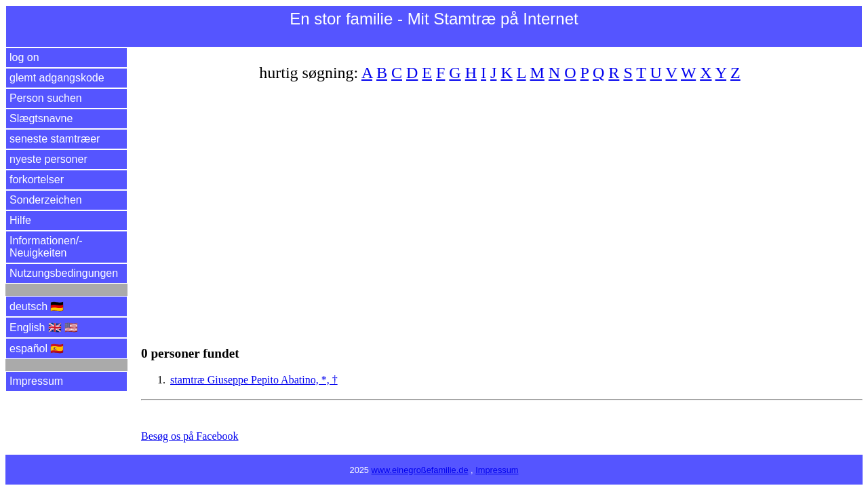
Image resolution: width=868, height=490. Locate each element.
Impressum (36, 381)
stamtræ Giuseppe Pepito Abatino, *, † (254, 380)
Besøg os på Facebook (190, 436)
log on (24, 57)
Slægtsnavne (41, 118)
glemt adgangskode (57, 78)
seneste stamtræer (55, 139)
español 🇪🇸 (37, 348)
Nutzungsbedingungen (64, 273)
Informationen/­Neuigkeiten (46, 247)
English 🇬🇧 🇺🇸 (44, 327)
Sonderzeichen (46, 200)
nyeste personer (48, 159)
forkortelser (37, 180)
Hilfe (20, 220)
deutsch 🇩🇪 (37, 306)
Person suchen (46, 98)
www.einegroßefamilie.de (420, 470)
